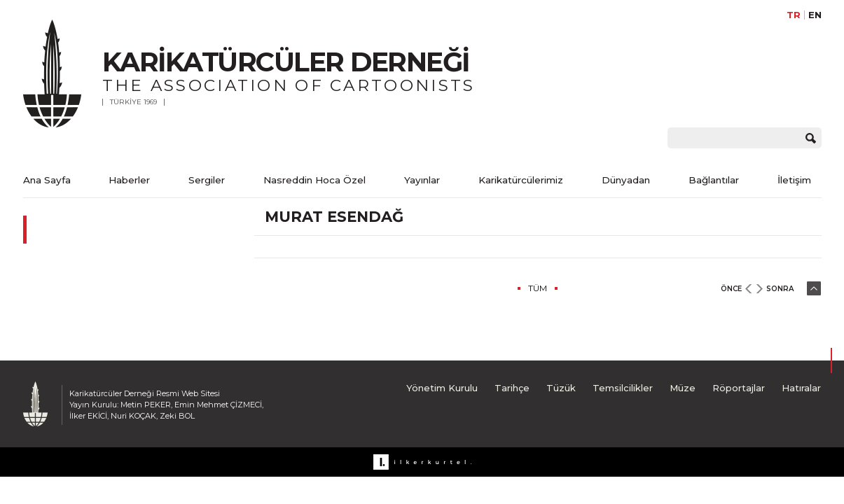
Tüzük (561, 388)
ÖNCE (731, 289)
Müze (683, 388)
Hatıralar (801, 388)
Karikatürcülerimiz (521, 180)
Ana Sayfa (47, 180)
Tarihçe (512, 388)
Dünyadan (626, 180)
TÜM (538, 288)
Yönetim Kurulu (442, 388)
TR (794, 15)
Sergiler (207, 180)
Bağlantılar (714, 180)
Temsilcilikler (623, 388)
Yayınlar (422, 180)
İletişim (794, 180)
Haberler (129, 180)
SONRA (780, 289)
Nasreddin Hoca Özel (314, 180)
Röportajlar (739, 388)
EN (815, 15)
